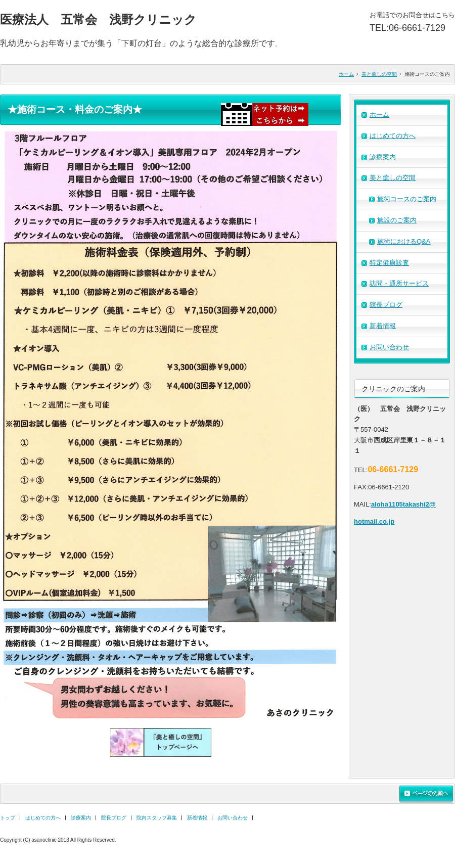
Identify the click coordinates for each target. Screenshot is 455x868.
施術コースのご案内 (407, 199)
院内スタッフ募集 (157, 818)
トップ (8, 818)
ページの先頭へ (426, 794)
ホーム (346, 74)
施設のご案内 (397, 220)
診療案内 (383, 157)
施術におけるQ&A (404, 241)
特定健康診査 (389, 263)
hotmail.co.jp (374, 521)
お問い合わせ (389, 347)
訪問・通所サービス (399, 283)
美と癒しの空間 (379, 74)
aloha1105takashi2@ (403, 504)
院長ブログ (386, 305)
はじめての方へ (393, 136)
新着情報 (383, 326)
